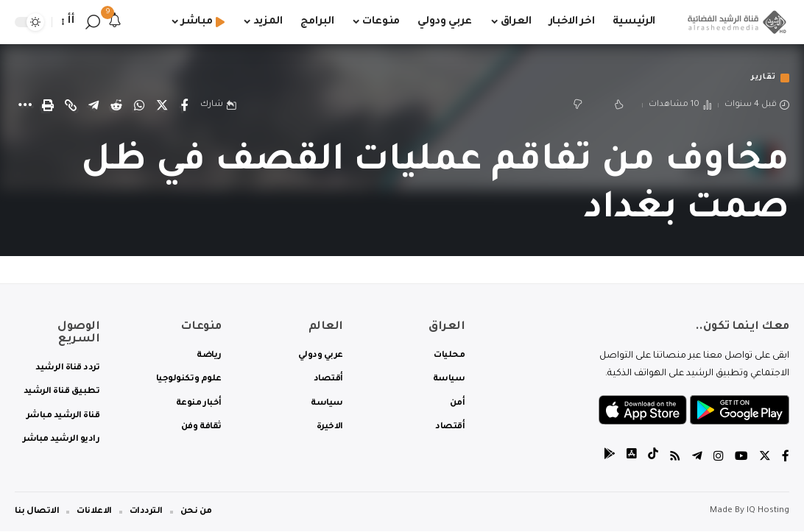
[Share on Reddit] (116, 106)
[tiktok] (653, 459)
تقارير (761, 78)
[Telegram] (697, 459)
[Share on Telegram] (94, 106)
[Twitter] (765, 459)
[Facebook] (786, 459)
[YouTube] (741, 459)
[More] (25, 106)
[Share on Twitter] (162, 106)
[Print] (48, 106)
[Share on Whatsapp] (139, 106)
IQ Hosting (768, 513)
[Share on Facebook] (185, 106)
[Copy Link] (71, 106)
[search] (93, 22)
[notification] (115, 22)
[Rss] (675, 459)
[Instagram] (719, 459)
